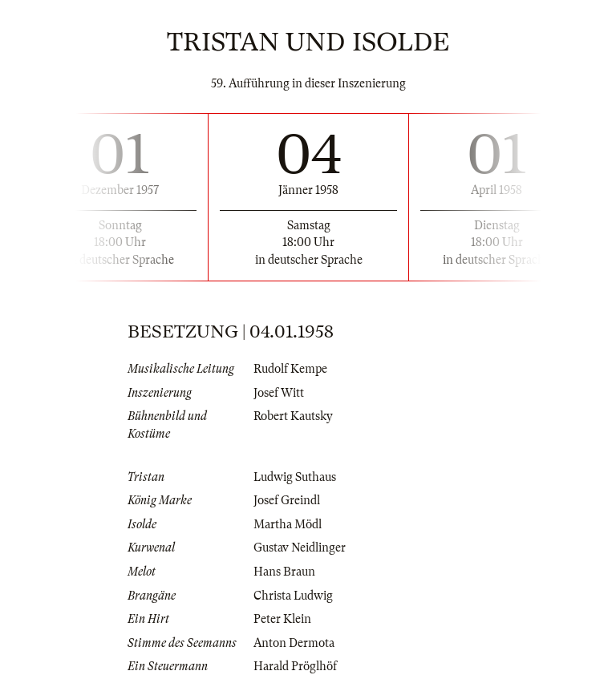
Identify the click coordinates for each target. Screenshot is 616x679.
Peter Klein (282, 619)
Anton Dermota (294, 643)
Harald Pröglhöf (295, 666)
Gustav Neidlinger (300, 548)
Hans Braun (284, 572)
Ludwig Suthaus (295, 477)
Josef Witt (279, 393)
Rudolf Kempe (290, 369)
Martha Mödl (288, 524)
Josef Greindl (287, 500)
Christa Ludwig (293, 596)
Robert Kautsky (293, 416)
